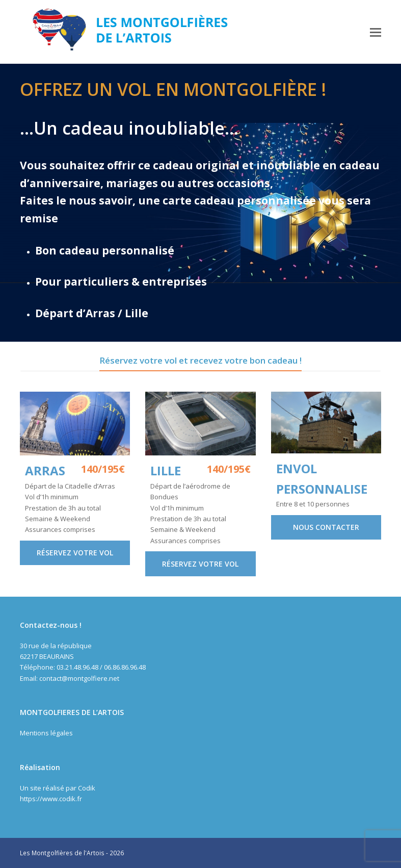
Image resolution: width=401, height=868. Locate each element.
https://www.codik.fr (51, 799)
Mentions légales (46, 733)
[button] (376, 32)
